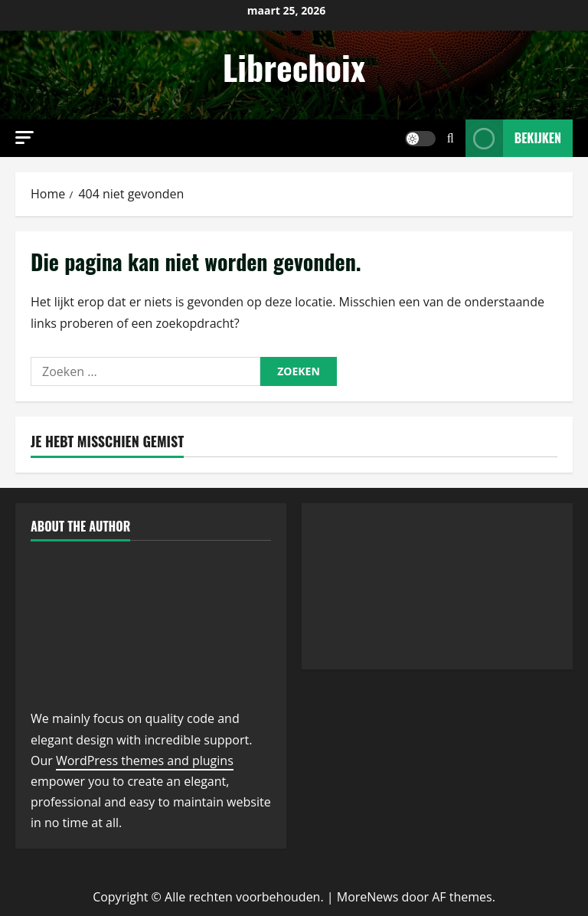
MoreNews (368, 897)
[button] (24, 137)
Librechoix (294, 67)
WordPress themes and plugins (145, 761)
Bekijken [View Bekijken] (513, 138)
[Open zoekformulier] (451, 138)
